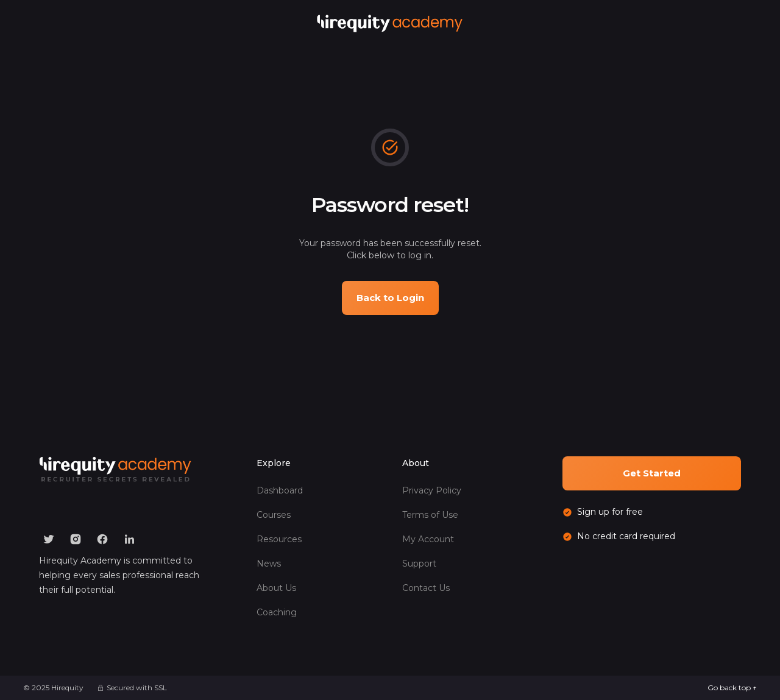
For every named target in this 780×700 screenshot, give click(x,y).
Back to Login (390, 298)
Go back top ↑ (732, 688)
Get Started (652, 473)
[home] (390, 23)
